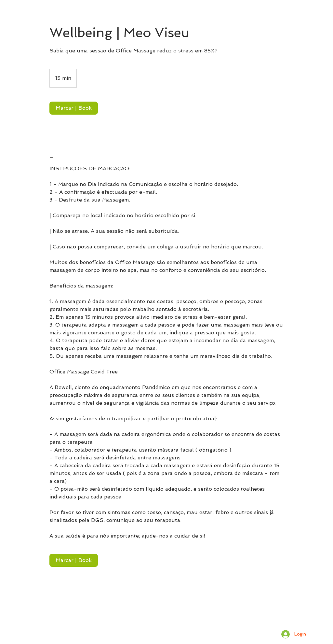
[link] (74, 108)
